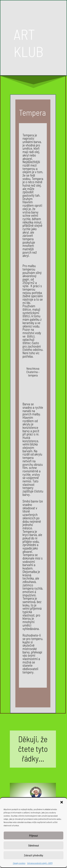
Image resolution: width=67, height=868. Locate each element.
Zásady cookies (19, 863)
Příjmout (33, 836)
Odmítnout (34, 845)
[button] (62, 802)
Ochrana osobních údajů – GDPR (40, 863)
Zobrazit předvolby (33, 855)
